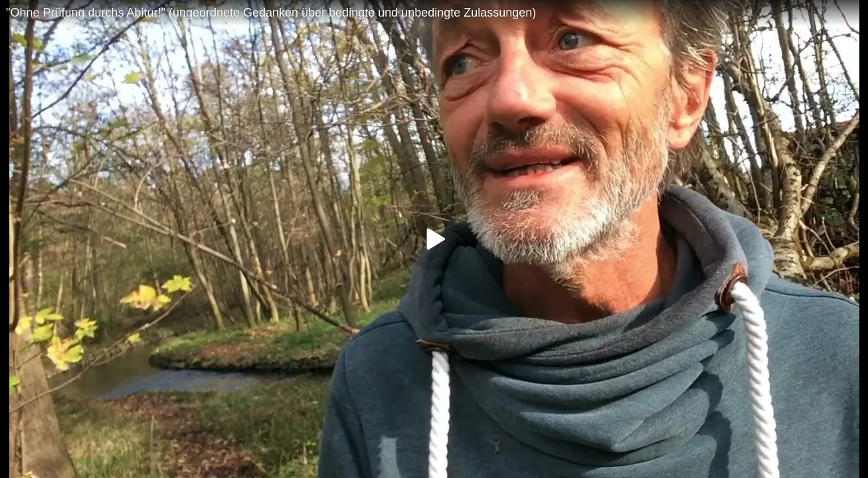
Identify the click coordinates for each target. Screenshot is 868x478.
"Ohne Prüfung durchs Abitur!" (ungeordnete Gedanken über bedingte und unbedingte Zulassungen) (271, 13)
